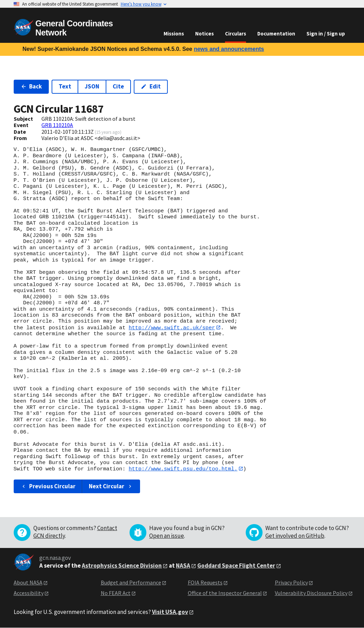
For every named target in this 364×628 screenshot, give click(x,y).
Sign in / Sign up (326, 34)
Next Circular (111, 487)
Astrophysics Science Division (122, 566)
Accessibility (29, 593)
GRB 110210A (57, 125)
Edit (151, 86)
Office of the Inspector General (225, 593)
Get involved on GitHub (295, 536)
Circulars (236, 34)
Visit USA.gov (170, 612)
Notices (204, 34)
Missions (174, 34)
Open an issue (167, 536)
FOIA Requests (205, 583)
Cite (118, 86)
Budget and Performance (131, 583)
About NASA (28, 583)
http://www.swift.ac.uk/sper (172, 328)
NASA (183, 566)
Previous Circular (48, 487)
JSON (92, 86)
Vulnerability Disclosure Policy (311, 593)
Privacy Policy (291, 583)
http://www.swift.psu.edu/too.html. (183, 469)
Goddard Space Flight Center (236, 566)
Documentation (276, 34)
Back (31, 86)
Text (65, 86)
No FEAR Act (116, 593)
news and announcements (229, 49)
